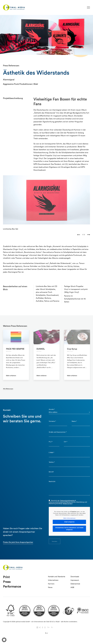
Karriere (51, 586)
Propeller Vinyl (51, 155)
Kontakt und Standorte (57, 579)
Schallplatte (82, 246)
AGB (72, 589)
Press (7, 584)
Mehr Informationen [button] (69, 520)
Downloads (75, 579)
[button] (4, 640)
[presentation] (79, 235)
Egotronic (19, 266)
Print (7, 579)
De (48, 630)
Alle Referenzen (8, 389)
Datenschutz (76, 586)
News (50, 589)
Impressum (75, 582)
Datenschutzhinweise (67, 502)
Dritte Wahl (47, 266)
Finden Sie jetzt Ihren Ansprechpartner (19, 544)
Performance (13, 589)
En (52, 630)
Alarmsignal (57, 110)
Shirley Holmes (75, 266)
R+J (46, 636)
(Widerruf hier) (68, 505)
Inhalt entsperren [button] (69, 524)
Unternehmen (54, 582)
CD (66, 164)
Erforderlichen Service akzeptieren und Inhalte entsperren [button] (69, 531)
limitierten (52, 147)
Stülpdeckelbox (61, 150)
